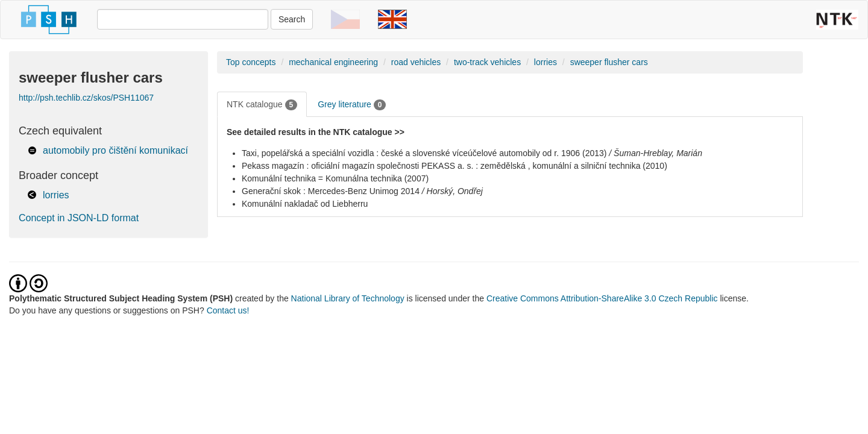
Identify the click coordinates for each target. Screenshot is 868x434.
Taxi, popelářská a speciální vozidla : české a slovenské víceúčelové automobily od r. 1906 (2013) (424, 153)
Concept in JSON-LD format (79, 218)
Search (292, 19)
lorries (56, 195)
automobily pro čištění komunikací (115, 150)
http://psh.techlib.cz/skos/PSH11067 (86, 98)
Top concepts (251, 62)
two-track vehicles (487, 62)
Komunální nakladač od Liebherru (305, 204)
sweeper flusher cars (609, 62)
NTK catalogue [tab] (262, 105)
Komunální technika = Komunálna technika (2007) (335, 178)
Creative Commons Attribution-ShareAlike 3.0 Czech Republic (603, 298)
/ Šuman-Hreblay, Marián (656, 153)
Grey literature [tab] (352, 105)
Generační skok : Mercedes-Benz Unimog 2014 (331, 191)
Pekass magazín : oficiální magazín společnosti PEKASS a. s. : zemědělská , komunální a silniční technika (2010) (454, 166)
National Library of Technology (348, 298)
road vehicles (416, 62)
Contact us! (228, 310)
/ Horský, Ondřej (452, 191)
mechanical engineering (333, 62)
